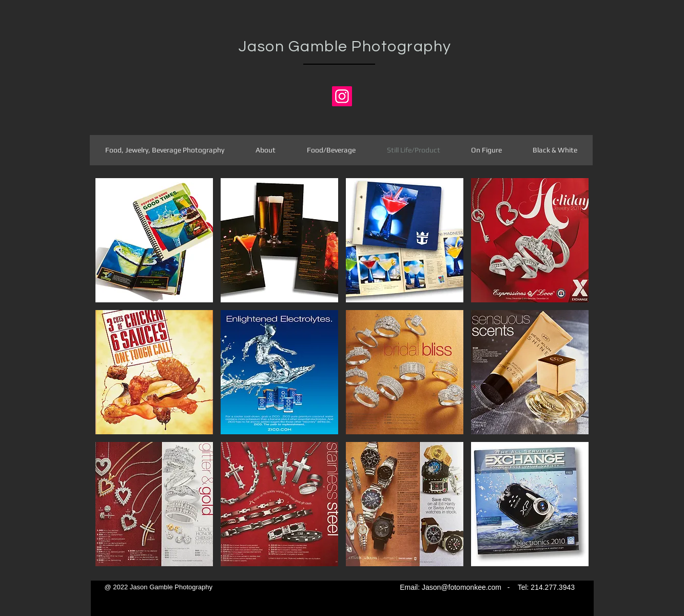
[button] (154, 240)
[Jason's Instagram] (342, 96)
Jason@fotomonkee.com (462, 587)
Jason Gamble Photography (345, 46)
